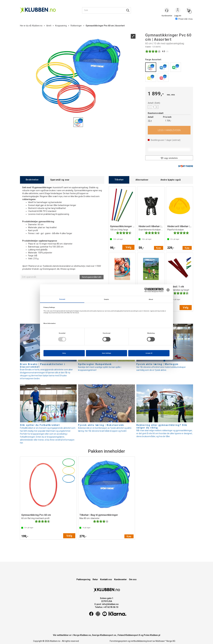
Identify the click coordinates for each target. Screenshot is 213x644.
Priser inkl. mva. (184, 19)
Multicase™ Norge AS (165, 641)
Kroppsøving (61, 26)
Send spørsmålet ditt (92, 277)
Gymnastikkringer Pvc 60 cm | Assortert (105, 26)
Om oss (133, 579)
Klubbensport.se (108, 635)
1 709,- (168, 121)
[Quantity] (153, 107)
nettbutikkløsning (139, 641)
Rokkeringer (76, 26)
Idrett (49, 26)
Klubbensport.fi (133, 635)
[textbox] (50, 277)
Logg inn (178, 11)
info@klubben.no (110, 604)
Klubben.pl (155, 635)
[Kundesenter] (167, 10)
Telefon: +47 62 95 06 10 (106, 607)
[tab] (32, 180)
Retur (95, 579)
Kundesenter (120, 579)
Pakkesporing (83, 579)
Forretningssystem (119, 641)
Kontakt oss (106, 579)
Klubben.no (37, 26)
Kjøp (169, 130)
